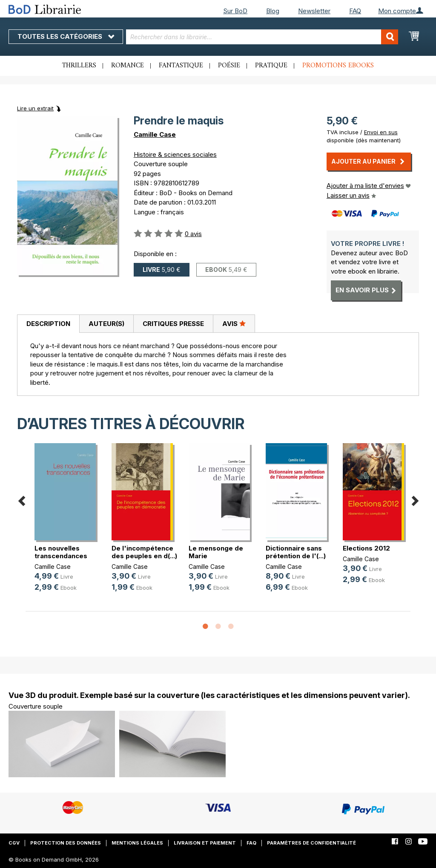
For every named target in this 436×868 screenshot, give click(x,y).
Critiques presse (173, 324)
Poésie (229, 66)
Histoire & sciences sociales (175, 154)
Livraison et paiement (205, 843)
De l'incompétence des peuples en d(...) (144, 552)
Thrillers (79, 66)
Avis (234, 323)
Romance (128, 66)
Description (48, 324)
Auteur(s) (106, 324)
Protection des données (66, 843)
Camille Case (155, 134)
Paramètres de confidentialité (311, 843)
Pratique (271, 66)
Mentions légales (137, 843)
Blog (273, 11)
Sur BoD (235, 11)
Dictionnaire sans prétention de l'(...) (296, 552)
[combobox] (262, 37)
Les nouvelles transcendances (61, 552)
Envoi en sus (381, 132)
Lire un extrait (35, 108)
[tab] (48, 324)
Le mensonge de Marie (216, 552)
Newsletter (314, 11)
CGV (14, 843)
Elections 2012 (366, 548)
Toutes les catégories (66, 36)
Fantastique (181, 66)
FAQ (355, 11)
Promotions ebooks (338, 66)
